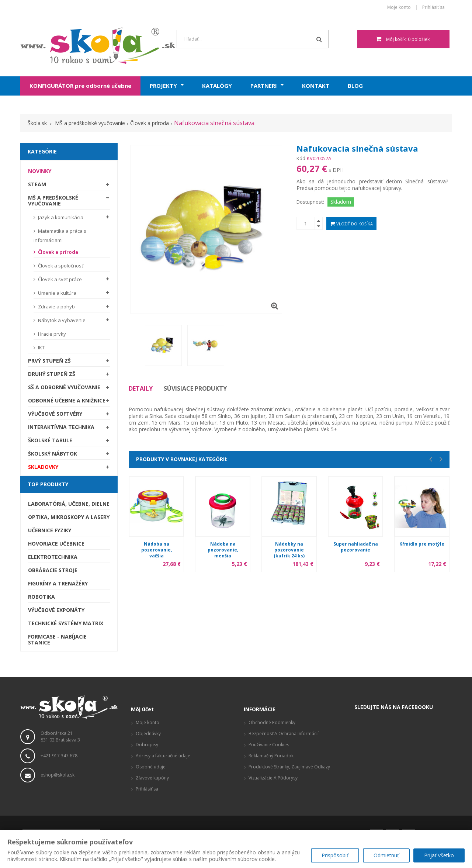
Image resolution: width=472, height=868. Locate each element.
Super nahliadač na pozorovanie (356, 547)
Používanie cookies (269, 745)
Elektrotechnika (53, 557)
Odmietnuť (386, 855)
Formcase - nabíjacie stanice (57, 639)
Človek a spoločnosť (60, 266)
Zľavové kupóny (152, 778)
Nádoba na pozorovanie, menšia (223, 550)
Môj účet (142, 709)
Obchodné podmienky (272, 722)
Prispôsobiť (335, 855)
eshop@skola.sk (58, 775)
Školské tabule (50, 440)
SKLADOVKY (43, 467)
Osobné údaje (151, 767)
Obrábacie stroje (53, 570)
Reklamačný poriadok (271, 756)
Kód (301, 158)
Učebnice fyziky (50, 530)
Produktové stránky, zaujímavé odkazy (289, 767)
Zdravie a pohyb (56, 307)
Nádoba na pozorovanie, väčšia (157, 550)
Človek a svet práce (59, 279)
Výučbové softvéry (55, 414)
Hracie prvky (51, 334)
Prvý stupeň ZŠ (49, 361)
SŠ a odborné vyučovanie (64, 387)
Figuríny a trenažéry (58, 583)
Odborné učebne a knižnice (67, 400)
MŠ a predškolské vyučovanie (53, 200)
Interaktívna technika (61, 427)
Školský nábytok (53, 454)
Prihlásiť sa (433, 8)
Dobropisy (147, 745)
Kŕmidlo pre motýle (422, 544)
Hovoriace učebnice (56, 544)
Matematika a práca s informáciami (60, 236)
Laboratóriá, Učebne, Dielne (69, 504)
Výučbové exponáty (56, 610)
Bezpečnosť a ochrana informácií (284, 734)
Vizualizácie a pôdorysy (273, 778)
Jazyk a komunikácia (60, 217)
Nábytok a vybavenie (61, 320)
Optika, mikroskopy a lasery (69, 517)
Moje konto (399, 8)
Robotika (41, 597)
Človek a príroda (58, 252)
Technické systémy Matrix (66, 623)
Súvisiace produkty (195, 388)
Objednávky (148, 734)
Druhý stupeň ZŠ (52, 374)
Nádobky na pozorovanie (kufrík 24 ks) (289, 550)
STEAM (37, 184)
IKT (41, 347)
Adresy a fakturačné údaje (163, 756)
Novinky (40, 171)
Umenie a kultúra (57, 293)
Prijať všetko (439, 855)
